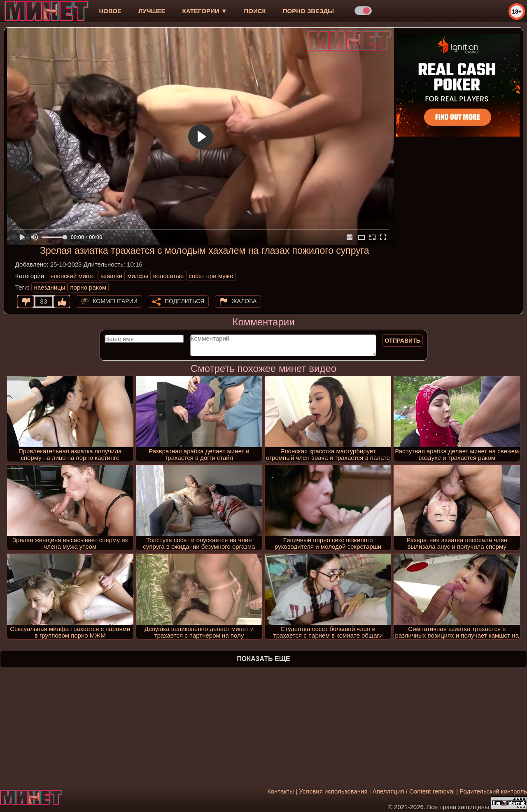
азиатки (111, 276)
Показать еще (263, 659)
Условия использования (333, 791)
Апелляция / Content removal (414, 791)
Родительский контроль (493, 791)
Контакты (281, 791)
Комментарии (115, 301)
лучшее (152, 11)
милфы (138, 276)
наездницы (49, 287)
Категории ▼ (205, 11)
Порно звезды (308, 11)
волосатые (169, 276)
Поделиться (184, 301)
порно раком (88, 287)
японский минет (73, 276)
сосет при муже (211, 276)
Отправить (402, 341)
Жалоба (244, 301)
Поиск (255, 11)
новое (110, 11)
